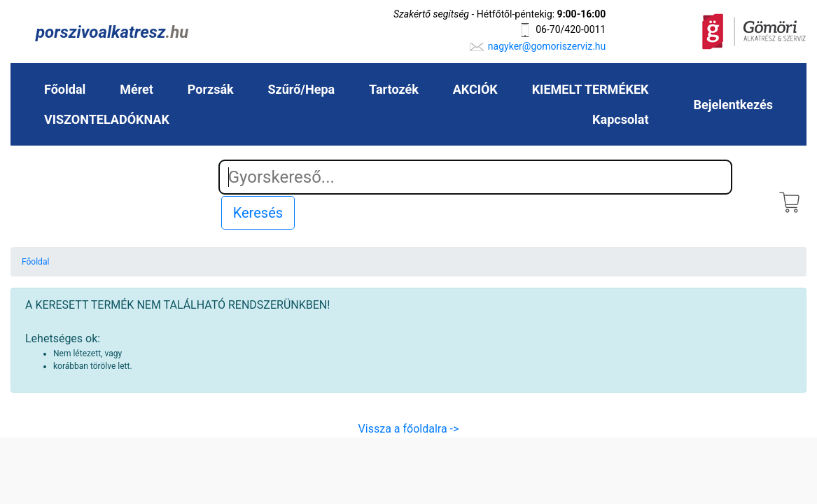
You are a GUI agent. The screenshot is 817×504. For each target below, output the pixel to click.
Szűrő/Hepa (302, 89)
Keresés (258, 213)
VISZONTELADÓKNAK (107, 119)
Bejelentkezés (733, 105)
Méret (137, 89)
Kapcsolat (620, 119)
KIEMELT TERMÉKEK (591, 89)
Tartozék (394, 89)
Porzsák (211, 89)
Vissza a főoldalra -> (409, 429)
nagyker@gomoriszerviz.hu (547, 46)
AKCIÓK (475, 89)
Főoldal (65, 89)
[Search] (476, 177)
